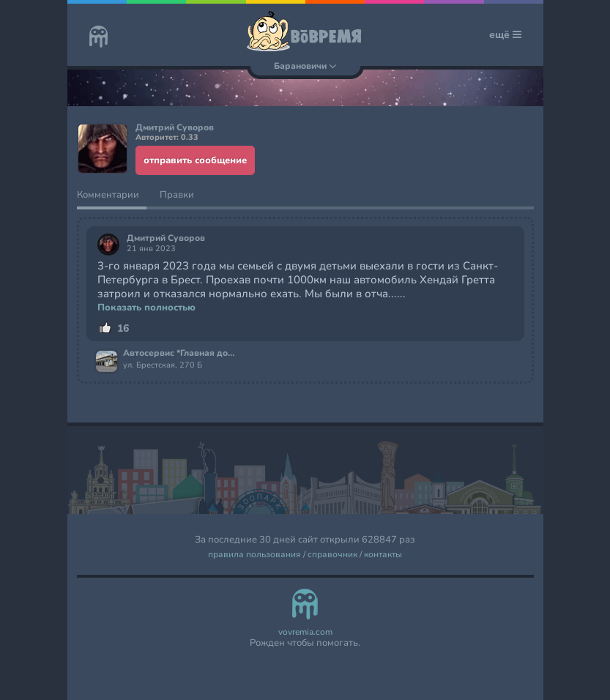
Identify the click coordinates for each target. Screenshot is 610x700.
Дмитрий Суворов (166, 238)
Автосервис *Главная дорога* (181, 354)
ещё (505, 35)
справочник (332, 555)
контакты (383, 555)
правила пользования (254, 555)
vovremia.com (305, 632)
